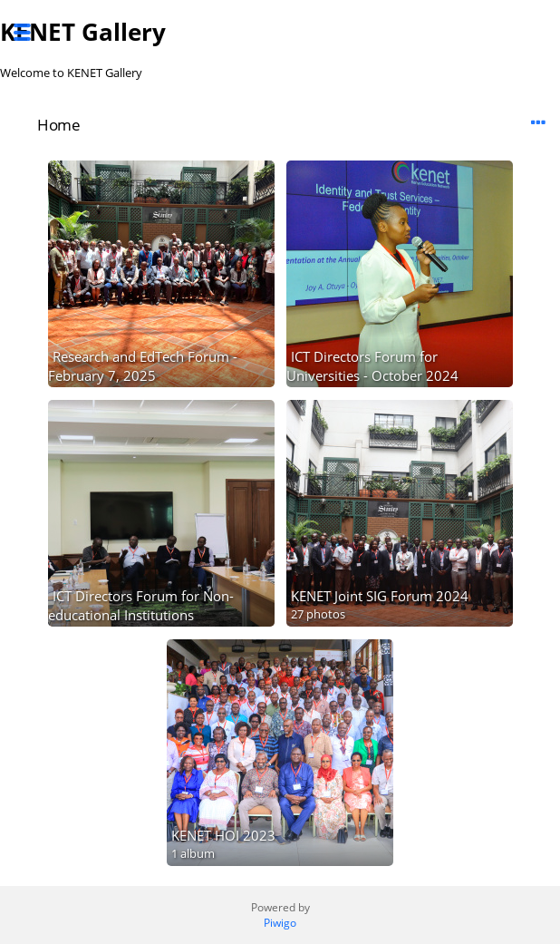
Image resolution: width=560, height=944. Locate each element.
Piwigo (280, 923)
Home (58, 125)
